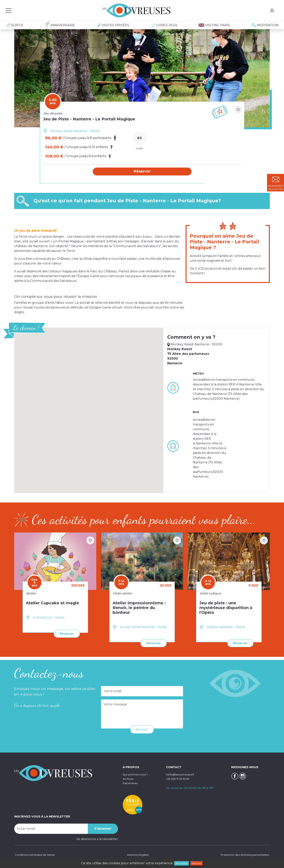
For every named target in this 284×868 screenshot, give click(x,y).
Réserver (66, 634)
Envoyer (142, 729)
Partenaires (131, 783)
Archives (129, 779)
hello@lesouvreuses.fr (182, 774)
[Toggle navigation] (8, 10)
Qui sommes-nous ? (137, 774)
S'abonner (103, 828)
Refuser (198, 863)
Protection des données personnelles (243, 855)
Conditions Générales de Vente (36, 855)
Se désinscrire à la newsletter (97, 839)
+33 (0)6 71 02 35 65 (180, 779)
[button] (142, 172)
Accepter (180, 863)
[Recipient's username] (51, 829)
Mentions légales (137, 855)
